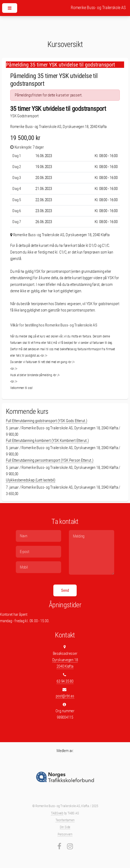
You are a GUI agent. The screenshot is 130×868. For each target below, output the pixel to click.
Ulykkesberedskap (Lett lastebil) (31, 480)
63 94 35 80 (65, 681)
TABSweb (57, 813)
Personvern (65, 834)
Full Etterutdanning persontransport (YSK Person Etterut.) (50, 460)
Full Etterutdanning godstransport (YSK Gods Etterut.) (47, 421)
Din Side (65, 827)
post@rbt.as (65, 696)
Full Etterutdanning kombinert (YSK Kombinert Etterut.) (47, 441)
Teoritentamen (65, 820)
